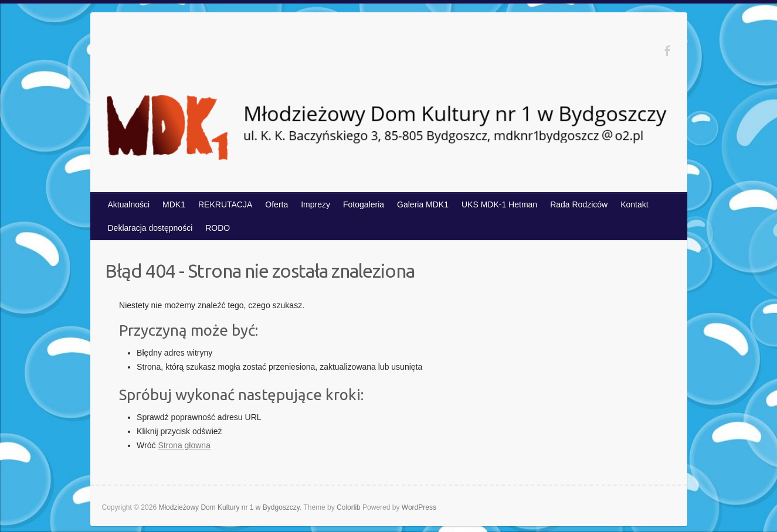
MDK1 (174, 204)
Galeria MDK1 (423, 204)
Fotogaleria (364, 204)
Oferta (276, 204)
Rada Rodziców (579, 204)
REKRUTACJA (225, 204)
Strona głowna (184, 445)
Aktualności (129, 204)
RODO (218, 228)
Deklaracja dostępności (150, 228)
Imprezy (315, 204)
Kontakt (634, 204)
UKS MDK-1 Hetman (499, 204)
